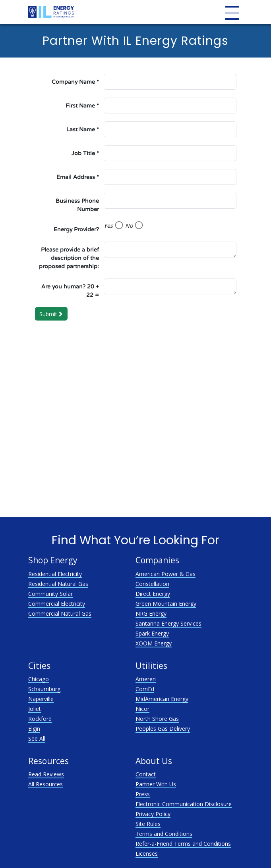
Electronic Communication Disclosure (184, 804)
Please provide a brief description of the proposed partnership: (69, 258)
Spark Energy (152, 633)
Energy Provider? (76, 229)
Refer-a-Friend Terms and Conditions (183, 844)
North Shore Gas (157, 719)
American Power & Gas (166, 574)
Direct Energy (153, 594)
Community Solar (50, 594)
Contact (146, 774)
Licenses (147, 854)
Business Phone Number (77, 205)
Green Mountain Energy (166, 604)
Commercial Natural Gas (60, 614)
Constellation (152, 584)
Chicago (39, 679)
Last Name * (83, 130)
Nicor (142, 709)
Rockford (40, 719)
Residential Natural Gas (58, 584)
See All (37, 738)
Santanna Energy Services (168, 623)
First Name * (82, 106)
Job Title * (85, 153)
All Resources (45, 784)
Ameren (146, 679)
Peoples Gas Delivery (163, 729)
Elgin (34, 729)
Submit (51, 314)
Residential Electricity (55, 574)
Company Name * (75, 82)
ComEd (145, 689)
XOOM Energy (154, 643)
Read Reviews (46, 774)
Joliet (35, 709)
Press (143, 794)
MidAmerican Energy (162, 699)
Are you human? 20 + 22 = (70, 291)
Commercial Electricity (57, 604)
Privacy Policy (153, 814)
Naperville (41, 699)
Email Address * (78, 177)
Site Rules (148, 824)
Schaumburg (44, 689)
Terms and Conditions (164, 834)
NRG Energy (151, 614)
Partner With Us (156, 784)
